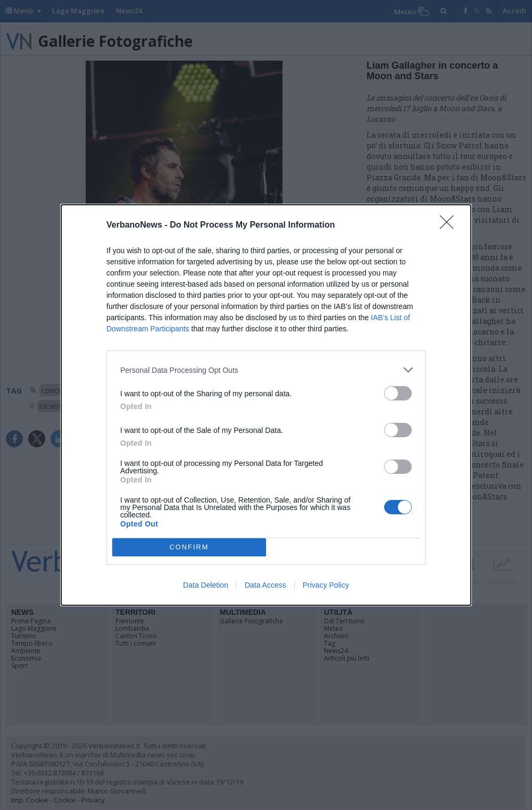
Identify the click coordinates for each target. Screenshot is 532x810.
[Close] (450, 226)
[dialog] (266, 405)
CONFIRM (189, 548)
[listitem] (266, 370)
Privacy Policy (326, 585)
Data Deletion (206, 585)
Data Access (265, 585)
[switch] (398, 393)
